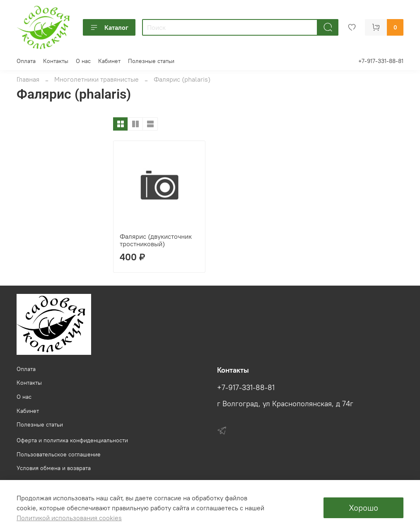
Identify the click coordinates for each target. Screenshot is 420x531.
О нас (83, 61)
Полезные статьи (151, 61)
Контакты (56, 61)
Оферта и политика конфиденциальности (72, 440)
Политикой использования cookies (69, 518)
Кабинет (109, 61)
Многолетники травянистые (97, 79)
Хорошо (363, 508)
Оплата (26, 61)
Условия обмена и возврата (54, 468)
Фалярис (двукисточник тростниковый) (156, 240)
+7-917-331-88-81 (381, 61)
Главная (28, 79)
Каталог (109, 27)
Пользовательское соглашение (59, 454)
